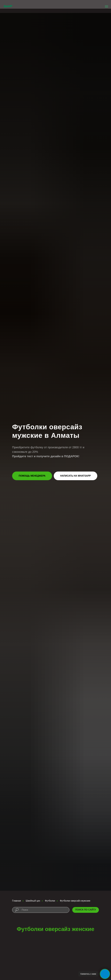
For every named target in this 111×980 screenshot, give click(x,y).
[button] (32, 476)
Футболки (50, 901)
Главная (17, 901)
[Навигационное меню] (107, 6)
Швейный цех (33, 901)
